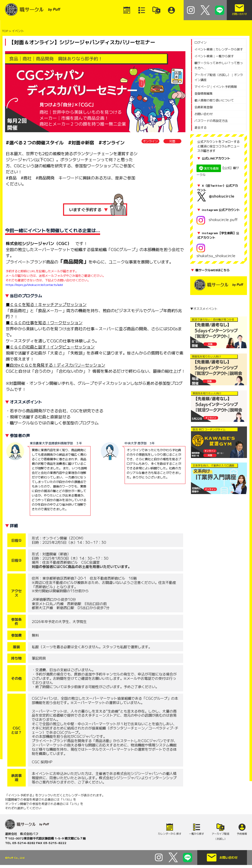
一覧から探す (197, 834)
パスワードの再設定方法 (211, 120)
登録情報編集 (204, 93)
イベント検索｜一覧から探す (214, 56)
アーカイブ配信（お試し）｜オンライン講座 (219, 77)
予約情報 (242, 834)
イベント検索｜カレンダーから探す (219, 49)
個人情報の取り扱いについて (214, 100)
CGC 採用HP (42, 762)
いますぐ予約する (89, 209)
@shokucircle (222, 196)
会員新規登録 (204, 107)
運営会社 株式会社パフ (22, 834)
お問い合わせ (204, 114)
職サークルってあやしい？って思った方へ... (219, 65)
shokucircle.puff (217, 219)
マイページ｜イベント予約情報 (216, 86)
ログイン (201, 42)
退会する (201, 127)
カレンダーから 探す (170, 834)
